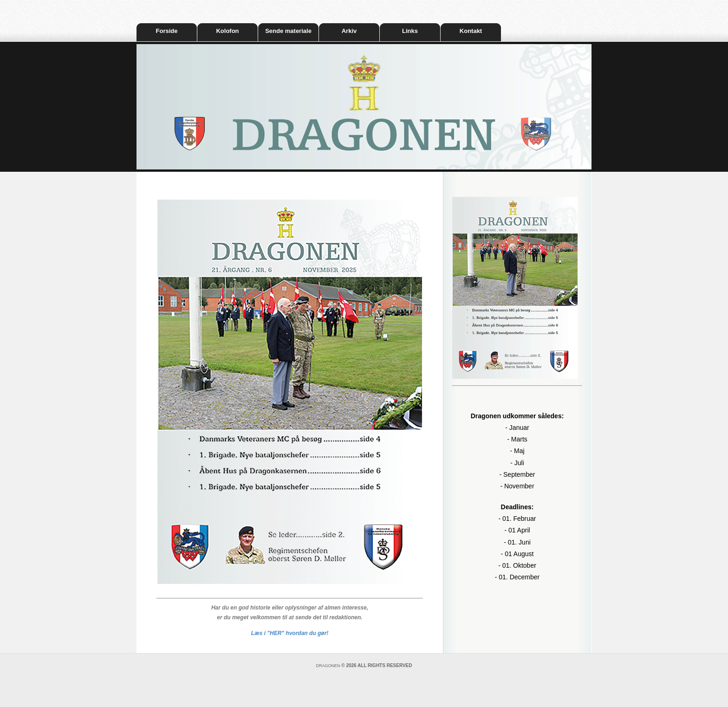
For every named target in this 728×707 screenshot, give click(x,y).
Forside (167, 31)
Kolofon (227, 31)
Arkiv (349, 31)
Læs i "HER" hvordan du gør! (290, 633)
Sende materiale (288, 31)
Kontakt (471, 31)
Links (410, 31)
